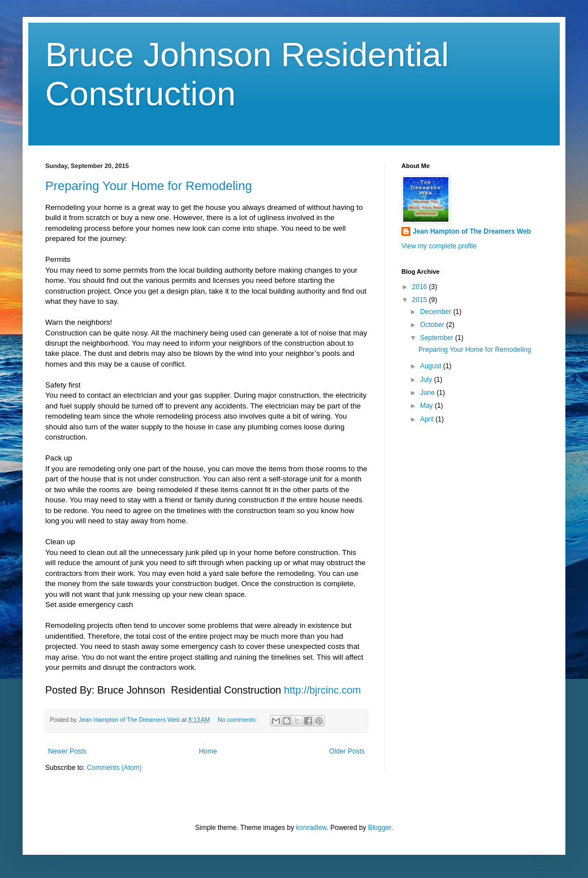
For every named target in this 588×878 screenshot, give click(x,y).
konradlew (312, 828)
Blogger (380, 828)
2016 (421, 287)
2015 (421, 300)
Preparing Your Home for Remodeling (149, 186)
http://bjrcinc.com (322, 690)
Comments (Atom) (114, 768)
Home (208, 751)
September (438, 338)
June (428, 393)
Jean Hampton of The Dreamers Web (472, 231)
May (427, 406)
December (437, 312)
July (427, 380)
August (432, 366)
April (428, 419)
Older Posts (347, 751)
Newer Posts (67, 751)
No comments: (238, 720)
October (433, 325)
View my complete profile (439, 246)
